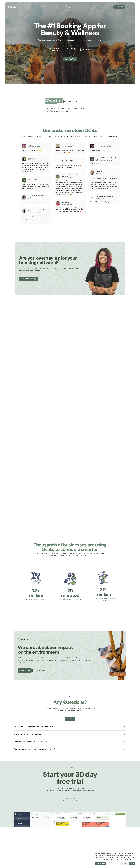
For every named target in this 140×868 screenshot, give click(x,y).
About (93, 7)
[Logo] (12, 7)
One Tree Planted (40, 670)
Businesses (58, 7)
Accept (132, 863)
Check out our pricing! (28, 279)
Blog (75, 7)
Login (129, 7)
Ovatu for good (25, 670)
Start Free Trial (119, 7)
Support (84, 7)
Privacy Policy (100, 863)
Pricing (68, 7)
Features (47, 7)
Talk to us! (70, 719)
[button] (47, 7)
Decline (124, 863)
